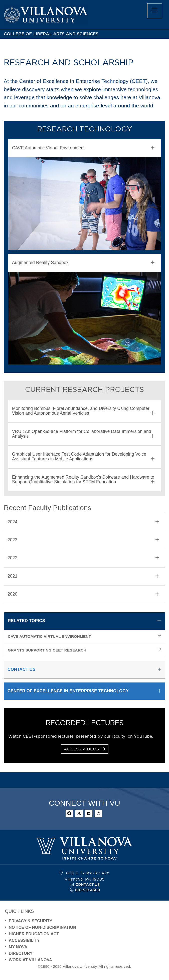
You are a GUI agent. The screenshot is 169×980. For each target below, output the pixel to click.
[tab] (84, 148)
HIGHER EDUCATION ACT (34, 934)
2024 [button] (83, 522)
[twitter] (79, 813)
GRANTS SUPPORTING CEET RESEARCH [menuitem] (47, 650)
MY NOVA (18, 947)
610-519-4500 (88, 890)
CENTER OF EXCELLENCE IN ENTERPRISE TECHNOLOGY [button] (68, 691)
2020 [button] (83, 594)
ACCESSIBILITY (24, 940)
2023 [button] (83, 540)
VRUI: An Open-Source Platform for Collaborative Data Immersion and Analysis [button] (83, 434)
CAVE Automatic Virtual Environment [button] (83, 148)
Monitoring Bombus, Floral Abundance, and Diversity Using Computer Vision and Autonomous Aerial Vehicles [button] (83, 411)
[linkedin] (89, 813)
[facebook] (69, 813)
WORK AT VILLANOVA (30, 960)
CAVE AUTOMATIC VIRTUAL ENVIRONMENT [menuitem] (49, 636)
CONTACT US (88, 885)
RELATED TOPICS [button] (26, 621)
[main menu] (155, 11)
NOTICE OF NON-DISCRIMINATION (42, 927)
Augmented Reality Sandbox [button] (83, 263)
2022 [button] (83, 558)
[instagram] (98, 813)
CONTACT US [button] (22, 669)
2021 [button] (83, 576)
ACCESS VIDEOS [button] (84, 749)
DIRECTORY (21, 953)
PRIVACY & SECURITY (31, 921)
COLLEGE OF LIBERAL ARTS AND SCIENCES (51, 34)
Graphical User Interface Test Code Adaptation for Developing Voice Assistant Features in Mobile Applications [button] (83, 457)
